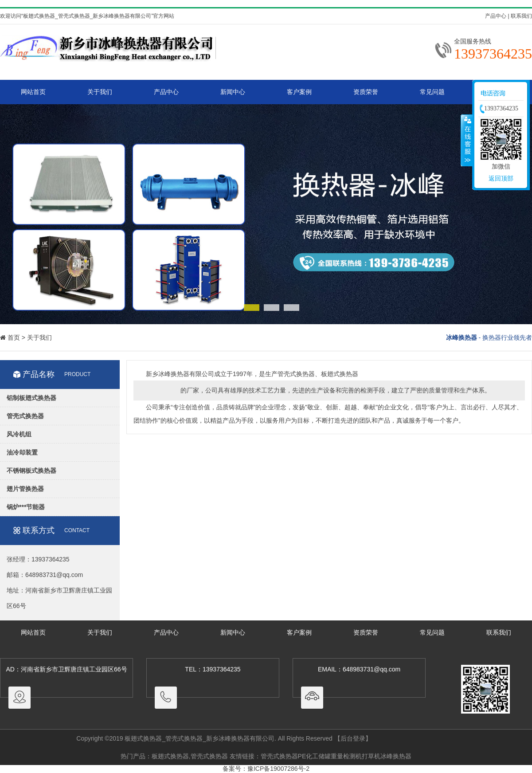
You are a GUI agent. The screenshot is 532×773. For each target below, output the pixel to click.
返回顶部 (501, 178)
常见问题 (432, 92)
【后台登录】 (353, 738)
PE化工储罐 (315, 756)
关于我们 (100, 92)
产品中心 (496, 16)
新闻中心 (233, 92)
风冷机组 (19, 434)
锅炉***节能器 (26, 507)
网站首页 (33, 92)
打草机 (371, 756)
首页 (14, 337)
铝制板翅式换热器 (31, 398)
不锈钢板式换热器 (31, 471)
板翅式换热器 (170, 756)
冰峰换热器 (396, 756)
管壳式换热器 (25, 416)
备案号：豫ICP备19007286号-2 (266, 769)
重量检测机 (346, 756)
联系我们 (521, 16)
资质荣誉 (366, 92)
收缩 (467, 140)
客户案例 (299, 92)
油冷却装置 (22, 452)
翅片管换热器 (25, 489)
